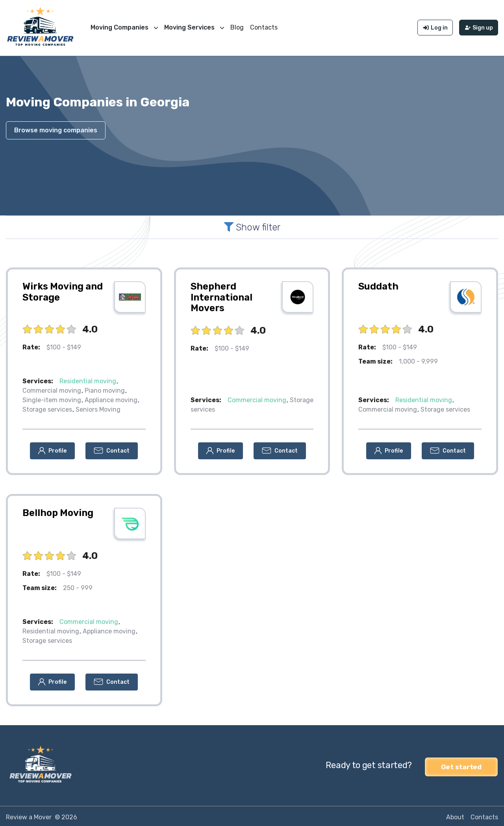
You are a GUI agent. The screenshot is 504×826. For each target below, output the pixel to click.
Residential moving (88, 379)
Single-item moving (52, 398)
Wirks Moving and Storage (63, 290)
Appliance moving (111, 398)
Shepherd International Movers (221, 295)
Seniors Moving (98, 407)
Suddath (378, 284)
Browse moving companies (56, 128)
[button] (52, 449)
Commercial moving (52, 389)
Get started (461, 763)
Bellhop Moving (58, 511)
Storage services (47, 407)
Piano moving (105, 389)
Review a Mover (29, 815)
